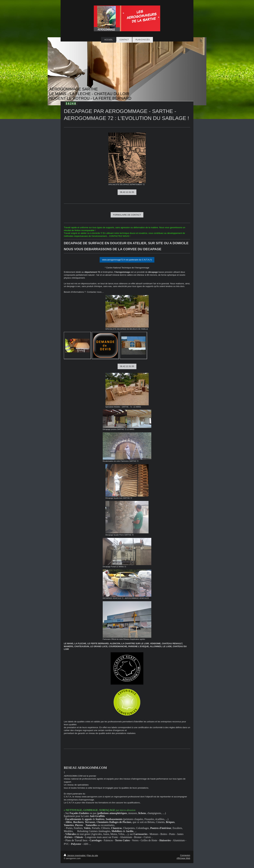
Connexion (185, 855)
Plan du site (92, 855)
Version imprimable (75, 855)
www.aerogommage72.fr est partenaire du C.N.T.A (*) (127, 260)
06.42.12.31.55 (127, 192)
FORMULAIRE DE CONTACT (127, 215)
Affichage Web (183, 858)
